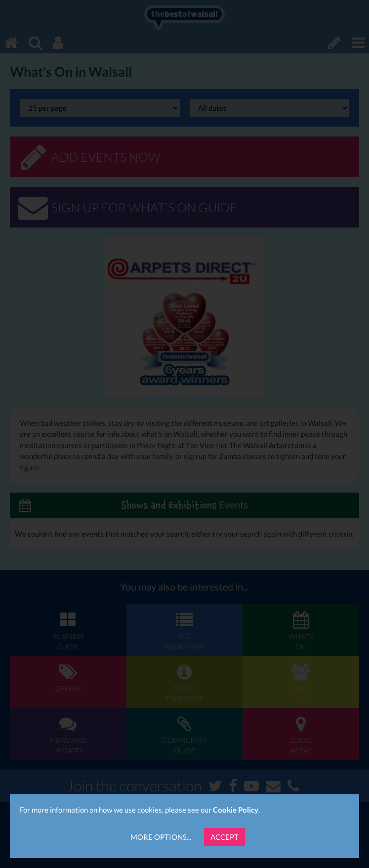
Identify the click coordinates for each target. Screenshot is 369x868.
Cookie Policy (236, 810)
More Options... (161, 837)
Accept (225, 837)
